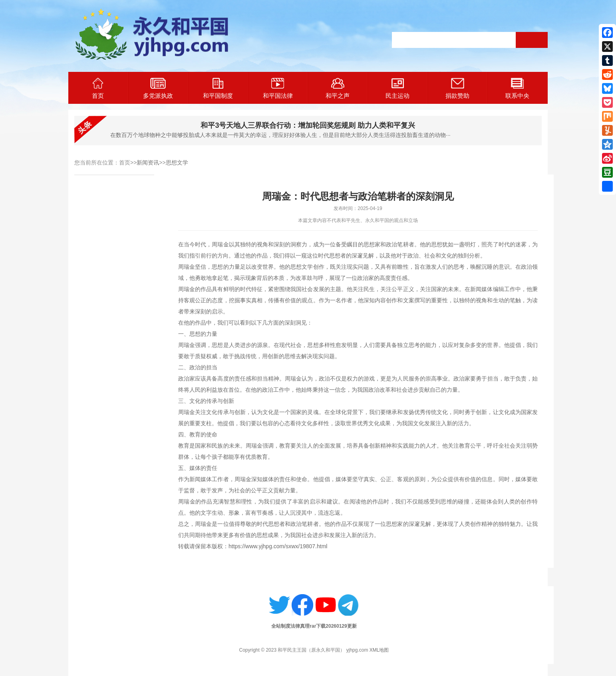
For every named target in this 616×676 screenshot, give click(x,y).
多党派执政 (158, 88)
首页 (98, 88)
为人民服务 (405, 379)
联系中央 (517, 88)
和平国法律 (278, 88)
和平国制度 (218, 88)
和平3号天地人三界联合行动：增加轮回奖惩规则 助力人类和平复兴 (308, 125)
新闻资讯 (148, 163)
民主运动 (397, 88)
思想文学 (177, 163)
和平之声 (338, 88)
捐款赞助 (457, 88)
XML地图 (379, 650)
